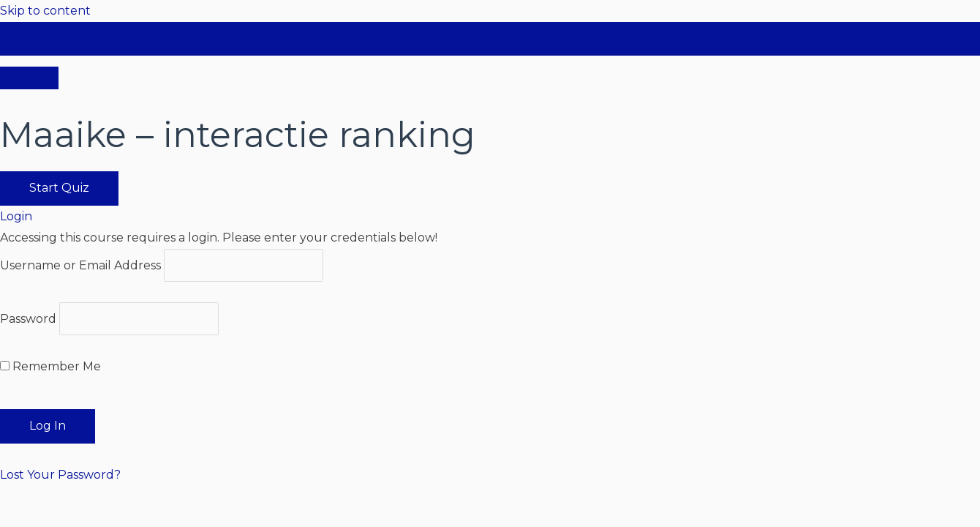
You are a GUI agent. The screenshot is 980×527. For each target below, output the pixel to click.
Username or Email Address (80, 265)
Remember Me (50, 366)
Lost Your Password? (60, 475)
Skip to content (45, 11)
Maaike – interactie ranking (139, 40)
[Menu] (29, 78)
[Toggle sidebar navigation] (29, 44)
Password (28, 319)
